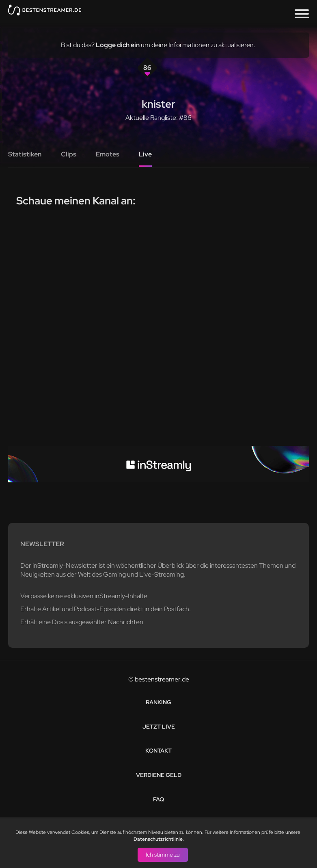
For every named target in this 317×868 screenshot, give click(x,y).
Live (145, 154)
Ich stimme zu (163, 854)
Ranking (158, 702)
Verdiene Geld (159, 775)
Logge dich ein (118, 45)
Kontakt (158, 751)
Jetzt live (159, 727)
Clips (69, 154)
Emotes (108, 154)
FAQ (158, 799)
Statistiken (25, 154)
